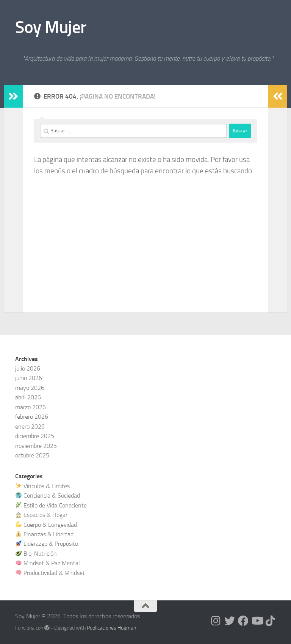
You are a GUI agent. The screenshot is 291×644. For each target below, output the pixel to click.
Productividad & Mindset (50, 573)
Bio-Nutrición (36, 554)
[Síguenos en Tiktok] (271, 621)
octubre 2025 (32, 455)
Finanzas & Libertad (45, 534)
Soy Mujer (51, 27)
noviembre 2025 (36, 446)
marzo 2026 (31, 407)
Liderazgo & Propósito (47, 544)
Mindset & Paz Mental (48, 563)
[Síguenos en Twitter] (230, 621)
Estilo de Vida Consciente (51, 505)
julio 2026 (28, 368)
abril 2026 (28, 397)
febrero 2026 (32, 417)
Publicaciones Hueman (111, 628)
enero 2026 (30, 426)
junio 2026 (29, 378)
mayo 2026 (30, 388)
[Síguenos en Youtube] (257, 621)
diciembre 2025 (35, 436)
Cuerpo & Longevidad (46, 525)
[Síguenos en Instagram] (216, 621)
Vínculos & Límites (43, 486)
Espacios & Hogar (41, 515)
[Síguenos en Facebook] (243, 621)
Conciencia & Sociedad (48, 496)
